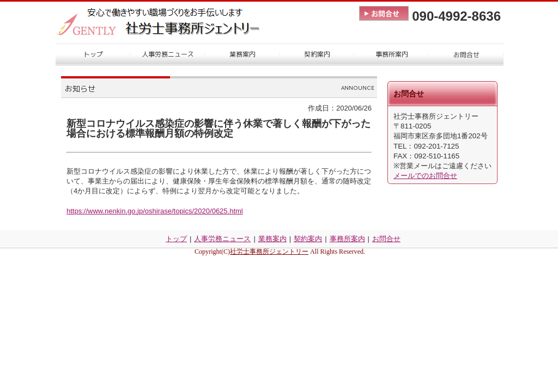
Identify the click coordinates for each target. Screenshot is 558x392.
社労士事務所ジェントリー (269, 252)
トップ (176, 239)
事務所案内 (347, 239)
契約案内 (308, 239)
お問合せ (386, 239)
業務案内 (272, 239)
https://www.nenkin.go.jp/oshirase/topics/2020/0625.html (155, 211)
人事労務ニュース (222, 239)
